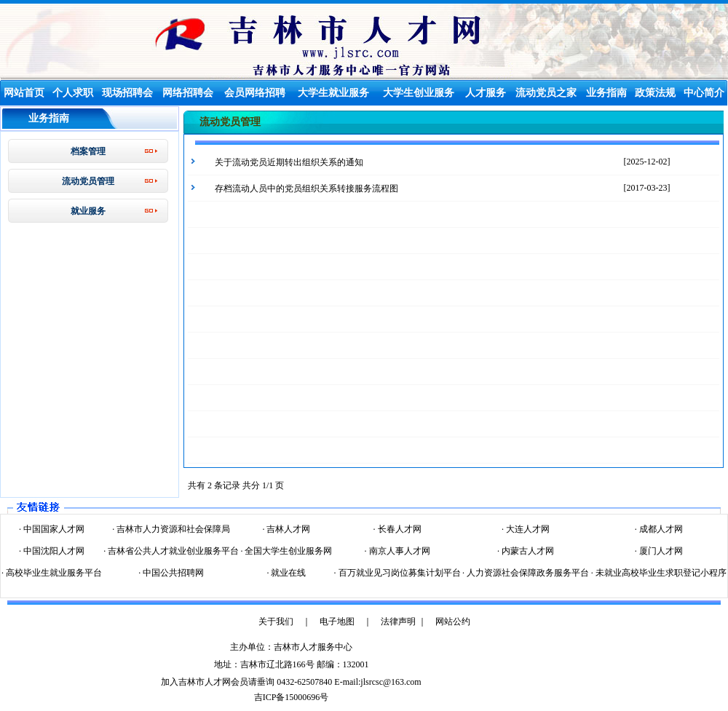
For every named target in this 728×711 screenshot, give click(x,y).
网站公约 (453, 621)
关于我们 (276, 621)
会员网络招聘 (255, 93)
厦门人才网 (660, 551)
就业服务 (88, 211)
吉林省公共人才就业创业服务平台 (172, 551)
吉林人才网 (287, 529)
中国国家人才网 (53, 529)
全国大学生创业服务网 (287, 551)
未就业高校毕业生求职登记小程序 (660, 573)
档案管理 (88, 151)
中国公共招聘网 (172, 573)
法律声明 (398, 621)
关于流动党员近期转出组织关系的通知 (289, 162)
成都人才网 (660, 529)
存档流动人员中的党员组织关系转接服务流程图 (306, 188)
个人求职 (73, 93)
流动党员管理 (88, 181)
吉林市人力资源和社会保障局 (172, 529)
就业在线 (287, 573)
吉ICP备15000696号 (292, 697)
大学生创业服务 (419, 93)
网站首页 (24, 93)
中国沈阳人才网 (53, 551)
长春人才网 (399, 529)
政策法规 (655, 93)
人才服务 (486, 93)
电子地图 (337, 621)
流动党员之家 (546, 93)
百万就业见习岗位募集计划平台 (399, 573)
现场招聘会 (127, 93)
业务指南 (606, 93)
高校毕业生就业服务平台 (53, 573)
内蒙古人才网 (527, 551)
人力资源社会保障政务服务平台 (527, 573)
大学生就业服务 (333, 93)
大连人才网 (527, 529)
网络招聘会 (188, 93)
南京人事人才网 (399, 551)
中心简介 (704, 93)
